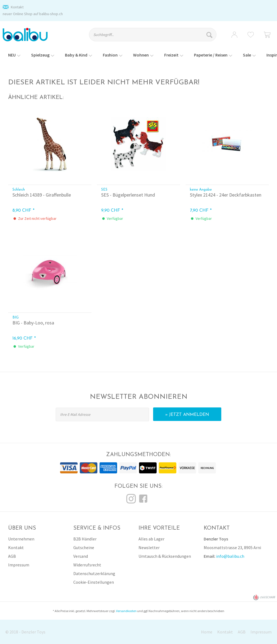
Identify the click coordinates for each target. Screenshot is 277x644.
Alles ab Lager (151, 539)
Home (207, 632)
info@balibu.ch (230, 556)
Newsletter (149, 547)
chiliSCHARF (264, 597)
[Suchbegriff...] (153, 35)
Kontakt (17, 7)
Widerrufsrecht (87, 565)
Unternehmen (21, 539)
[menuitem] (157, 37)
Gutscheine (84, 547)
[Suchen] (210, 35)
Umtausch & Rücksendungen (165, 556)
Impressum (19, 565)
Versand (81, 556)
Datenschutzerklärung (94, 573)
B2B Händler (85, 539)
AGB (12, 556)
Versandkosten (126, 611)
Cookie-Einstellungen (94, 582)
